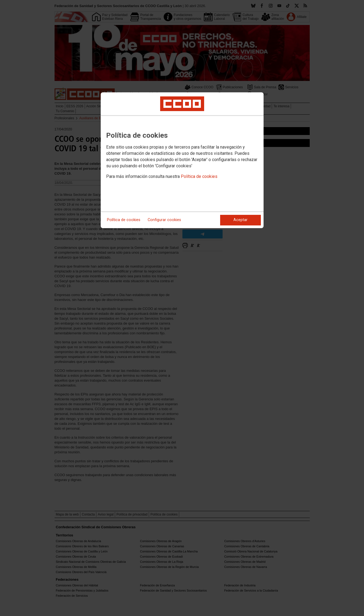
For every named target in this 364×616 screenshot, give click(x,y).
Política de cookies (199, 176)
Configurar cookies (164, 220)
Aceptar (240, 220)
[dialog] (182, 160)
